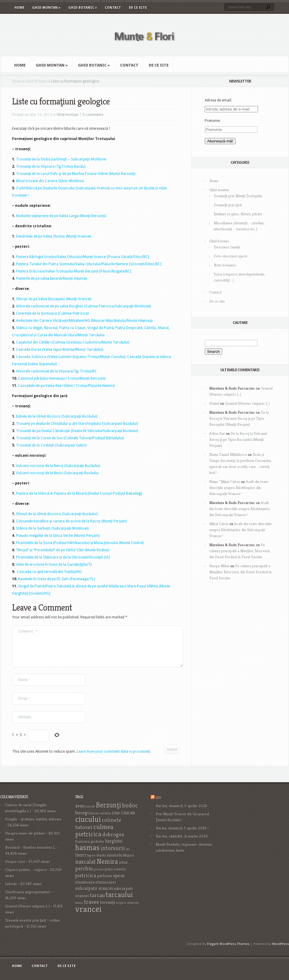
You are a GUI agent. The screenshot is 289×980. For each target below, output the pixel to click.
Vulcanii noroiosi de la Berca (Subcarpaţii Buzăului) (58, 466)
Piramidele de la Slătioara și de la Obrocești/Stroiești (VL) (63, 557)
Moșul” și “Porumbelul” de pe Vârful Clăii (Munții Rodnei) (63, 550)
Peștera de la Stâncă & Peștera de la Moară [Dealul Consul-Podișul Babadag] (79, 493)
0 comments (93, 115)
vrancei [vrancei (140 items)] (89, 916)
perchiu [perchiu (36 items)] (84, 876)
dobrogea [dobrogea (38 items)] (113, 842)
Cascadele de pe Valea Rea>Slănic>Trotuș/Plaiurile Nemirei (67, 386)
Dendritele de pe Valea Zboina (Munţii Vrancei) (53, 236)
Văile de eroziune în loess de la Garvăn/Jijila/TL (54, 565)
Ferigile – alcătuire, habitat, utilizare (33, 826)
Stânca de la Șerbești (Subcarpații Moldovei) (52, 528)
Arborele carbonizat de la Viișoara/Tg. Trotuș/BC (56, 371)
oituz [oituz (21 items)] (123, 870)
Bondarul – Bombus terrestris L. (31, 855)
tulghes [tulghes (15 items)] (121, 910)
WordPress (281, 951)
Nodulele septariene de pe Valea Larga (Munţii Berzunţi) (61, 216)
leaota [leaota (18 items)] (101, 862)
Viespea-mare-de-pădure (25, 840)
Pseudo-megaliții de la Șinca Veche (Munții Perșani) (58, 536)
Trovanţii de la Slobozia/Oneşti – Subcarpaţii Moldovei (61, 159)
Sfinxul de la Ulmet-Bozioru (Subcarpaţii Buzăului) (57, 514)
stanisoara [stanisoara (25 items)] (85, 889)
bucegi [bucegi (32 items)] (82, 820)
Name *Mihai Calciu (225, 482)
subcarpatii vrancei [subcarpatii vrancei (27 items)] (94, 896)
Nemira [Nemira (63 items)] (107, 869)
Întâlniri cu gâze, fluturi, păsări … (239, 214)
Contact (113, 8)
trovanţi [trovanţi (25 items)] (107, 910)
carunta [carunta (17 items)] (105, 820)
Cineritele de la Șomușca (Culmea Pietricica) (52, 313)
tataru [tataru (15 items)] (79, 910)
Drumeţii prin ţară (228, 205)
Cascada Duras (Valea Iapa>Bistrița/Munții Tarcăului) (59, 350)
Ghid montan (46, 8)
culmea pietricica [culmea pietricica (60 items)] (94, 838)
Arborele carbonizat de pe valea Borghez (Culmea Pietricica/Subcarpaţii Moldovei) (83, 306)
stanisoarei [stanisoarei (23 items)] (106, 889)
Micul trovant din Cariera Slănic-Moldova (50, 181)
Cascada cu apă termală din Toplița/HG (49, 572)
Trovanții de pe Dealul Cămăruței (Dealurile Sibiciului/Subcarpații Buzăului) (77, 431)
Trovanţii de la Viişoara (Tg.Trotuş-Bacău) (51, 166)
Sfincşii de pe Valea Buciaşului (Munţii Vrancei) (54, 299)
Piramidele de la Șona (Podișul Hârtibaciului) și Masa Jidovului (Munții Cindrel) (80, 543)
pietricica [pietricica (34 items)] (86, 883)
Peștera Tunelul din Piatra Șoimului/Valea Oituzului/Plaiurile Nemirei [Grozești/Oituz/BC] (89, 264)
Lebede (11, 891)
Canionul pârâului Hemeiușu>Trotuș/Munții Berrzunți (62, 378)
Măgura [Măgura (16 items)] (129, 863)
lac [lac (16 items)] (128, 856)
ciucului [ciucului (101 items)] (88, 826)
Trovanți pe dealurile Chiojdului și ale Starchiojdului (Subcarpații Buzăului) (77, 424)
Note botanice (225, 265)
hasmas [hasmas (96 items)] (87, 855)
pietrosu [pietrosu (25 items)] (105, 883)
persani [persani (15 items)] (99, 877)
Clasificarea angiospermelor (28, 899)
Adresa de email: (218, 100)
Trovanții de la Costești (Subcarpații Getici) (51, 445)
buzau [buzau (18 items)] (94, 820)
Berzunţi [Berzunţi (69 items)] (109, 812)
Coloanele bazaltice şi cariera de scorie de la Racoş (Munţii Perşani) (71, 521)
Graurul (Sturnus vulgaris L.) (247, 403)
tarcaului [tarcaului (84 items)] (119, 902)
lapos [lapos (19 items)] (91, 863)
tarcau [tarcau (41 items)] (97, 902)
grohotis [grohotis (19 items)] (97, 849)
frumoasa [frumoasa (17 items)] (82, 849)
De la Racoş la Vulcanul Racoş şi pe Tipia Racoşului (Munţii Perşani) (239, 418)
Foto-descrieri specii (230, 256)
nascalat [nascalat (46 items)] (85, 869)
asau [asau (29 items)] (80, 813)
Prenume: (213, 121)
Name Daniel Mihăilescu (228, 454)
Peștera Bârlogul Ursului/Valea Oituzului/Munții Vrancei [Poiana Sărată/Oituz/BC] (82, 257)
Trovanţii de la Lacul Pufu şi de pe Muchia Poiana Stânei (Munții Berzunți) (76, 174)
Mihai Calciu (219, 524)
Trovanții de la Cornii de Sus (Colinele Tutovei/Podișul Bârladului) (70, 438)
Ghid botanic (83, 8)
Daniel (214, 403)
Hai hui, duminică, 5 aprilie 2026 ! (182, 835)
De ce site (138, 8)
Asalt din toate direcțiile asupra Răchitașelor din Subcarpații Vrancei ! (239, 488)
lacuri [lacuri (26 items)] (81, 862)
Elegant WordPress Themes (228, 951)
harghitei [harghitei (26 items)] (114, 848)
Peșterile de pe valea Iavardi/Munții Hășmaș (52, 278)
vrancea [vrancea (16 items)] (133, 910)
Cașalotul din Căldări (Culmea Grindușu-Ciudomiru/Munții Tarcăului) (73, 342)
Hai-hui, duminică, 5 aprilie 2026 (182, 813)
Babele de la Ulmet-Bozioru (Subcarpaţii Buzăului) (57, 416)
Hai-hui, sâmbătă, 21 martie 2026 (182, 843)
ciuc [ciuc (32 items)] (116, 820)
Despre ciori (15, 869)
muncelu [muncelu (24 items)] (115, 862)
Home (19, 8)
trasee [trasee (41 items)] (92, 909)
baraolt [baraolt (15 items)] (90, 814)
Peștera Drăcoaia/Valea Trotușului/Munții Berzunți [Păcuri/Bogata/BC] (74, 271)
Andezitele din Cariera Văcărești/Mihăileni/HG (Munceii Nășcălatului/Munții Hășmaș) (84, 321)
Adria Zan (217, 433)
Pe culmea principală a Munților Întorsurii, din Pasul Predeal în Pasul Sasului (240, 551)
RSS (158, 805)
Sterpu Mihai (219, 566)
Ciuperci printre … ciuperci (26, 877)
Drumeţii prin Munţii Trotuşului (238, 196)
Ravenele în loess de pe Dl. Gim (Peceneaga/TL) (56, 579)
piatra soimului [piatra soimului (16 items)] (115, 876)
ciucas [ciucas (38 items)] (128, 820)
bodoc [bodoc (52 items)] (130, 813)
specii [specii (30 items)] (119, 883)
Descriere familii (227, 247)
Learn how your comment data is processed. (114, 759)
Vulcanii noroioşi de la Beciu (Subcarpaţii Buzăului (57, 473)
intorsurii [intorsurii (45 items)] (113, 856)
